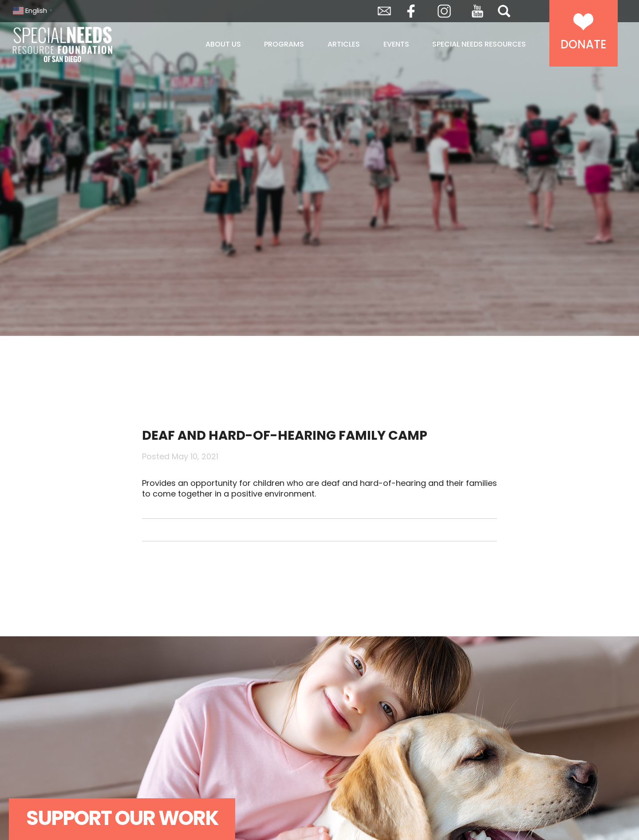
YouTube (477, 11)
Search (504, 11)
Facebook (411, 11)
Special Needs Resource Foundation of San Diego (85, 44)
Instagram (444, 11)
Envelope (384, 11)
